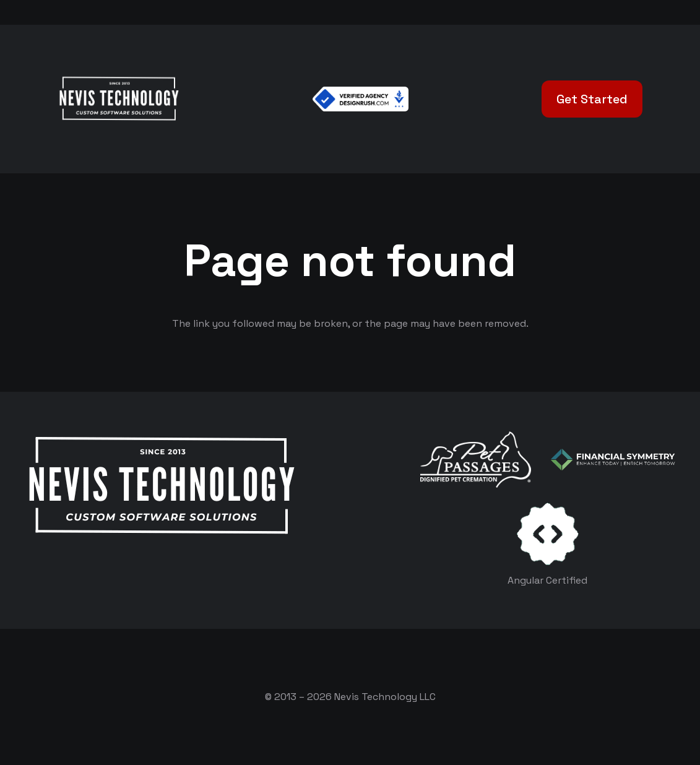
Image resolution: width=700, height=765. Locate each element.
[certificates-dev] (548, 534)
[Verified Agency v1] (360, 99)
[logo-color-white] (613, 460)
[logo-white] (476, 460)
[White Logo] (119, 99)
